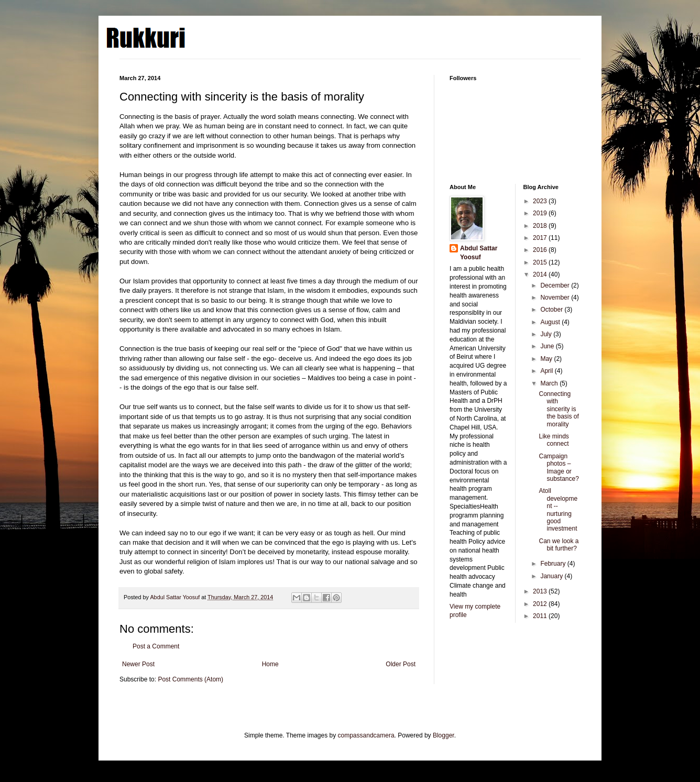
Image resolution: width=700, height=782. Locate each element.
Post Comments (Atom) (190, 679)
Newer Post (138, 664)
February (554, 564)
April (547, 371)
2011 (541, 616)
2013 (541, 591)
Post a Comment (156, 646)
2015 (541, 262)
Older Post (401, 664)
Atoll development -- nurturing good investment (558, 510)
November (556, 298)
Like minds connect (554, 440)
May (547, 359)
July (547, 334)
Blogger (444, 735)
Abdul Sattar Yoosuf (479, 253)
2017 (541, 238)
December (556, 285)
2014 (541, 274)
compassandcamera (366, 735)
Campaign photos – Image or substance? (559, 467)
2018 (541, 226)
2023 (541, 201)
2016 (541, 250)
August (551, 322)
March (550, 383)
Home (270, 664)
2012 (541, 604)
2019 (541, 213)
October (552, 310)
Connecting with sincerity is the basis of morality (559, 409)
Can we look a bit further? (559, 545)
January (552, 576)
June (548, 346)
